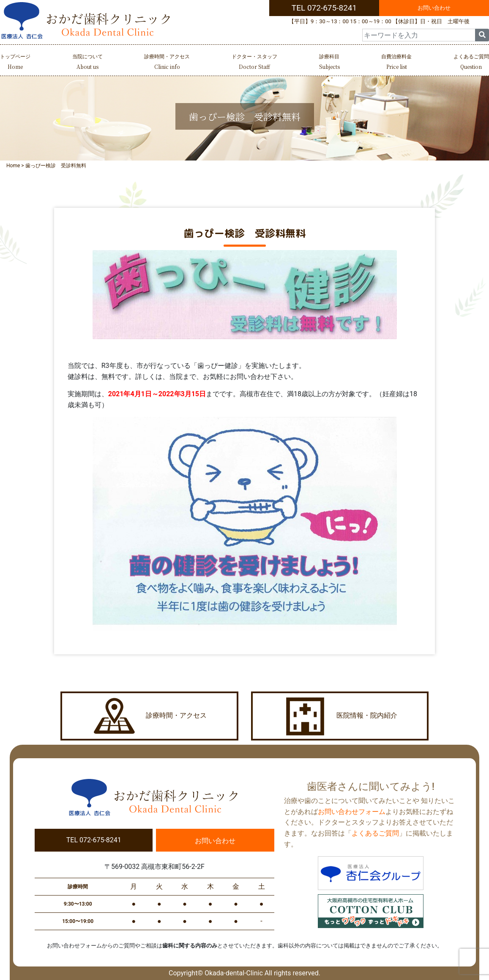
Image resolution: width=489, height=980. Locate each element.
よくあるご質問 (471, 63)
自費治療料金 (396, 63)
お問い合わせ (434, 8)
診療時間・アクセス (167, 63)
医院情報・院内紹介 (340, 716)
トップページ (15, 63)
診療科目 (329, 63)
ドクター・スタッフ (254, 63)
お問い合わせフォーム (352, 812)
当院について (87, 63)
